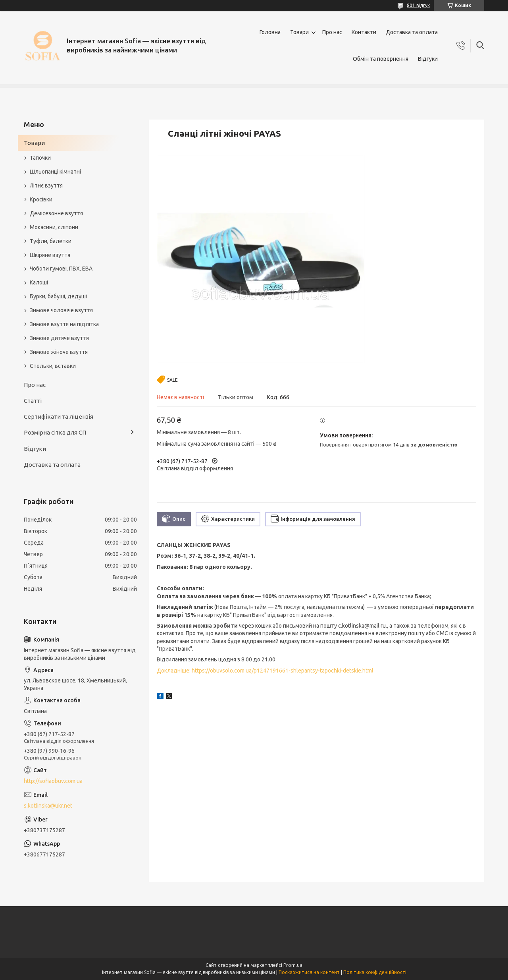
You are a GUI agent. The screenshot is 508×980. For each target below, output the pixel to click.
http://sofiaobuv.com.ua (53, 781)
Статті (33, 401)
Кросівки (41, 199)
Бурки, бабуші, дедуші (58, 296)
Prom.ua (293, 965)
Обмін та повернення (381, 59)
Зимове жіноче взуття (59, 352)
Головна (270, 32)
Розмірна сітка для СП (55, 432)
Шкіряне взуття (50, 255)
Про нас (332, 32)
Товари (299, 32)
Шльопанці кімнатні (55, 172)
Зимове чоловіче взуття (61, 310)
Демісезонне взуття (56, 213)
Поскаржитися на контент (309, 972)
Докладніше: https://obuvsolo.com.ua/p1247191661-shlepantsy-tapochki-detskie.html (265, 671)
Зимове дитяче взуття (59, 338)
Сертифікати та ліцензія (59, 417)
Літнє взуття (46, 186)
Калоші (39, 282)
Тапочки (40, 158)
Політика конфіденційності (375, 972)
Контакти (364, 32)
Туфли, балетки (51, 241)
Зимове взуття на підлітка (64, 324)
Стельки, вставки (53, 366)
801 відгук (418, 5)
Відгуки (428, 59)
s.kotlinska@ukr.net (48, 806)
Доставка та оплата (412, 32)
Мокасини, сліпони (54, 227)
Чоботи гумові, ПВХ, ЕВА (61, 269)
